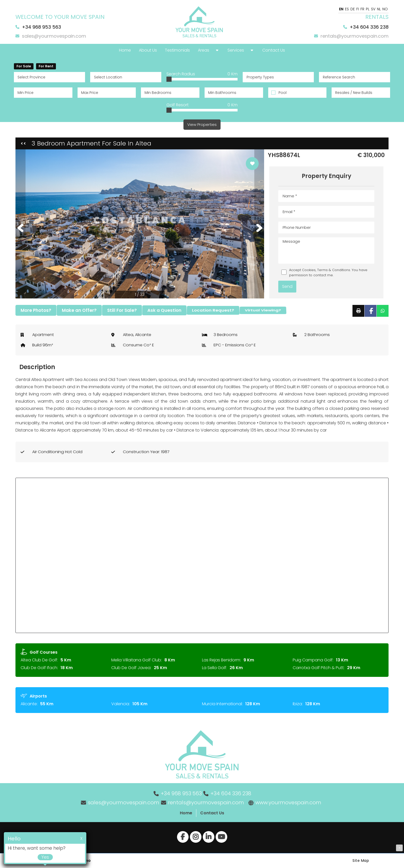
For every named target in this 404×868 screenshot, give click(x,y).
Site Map (361, 861)
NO (385, 9)
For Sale (24, 66)
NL (379, 9)
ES (347, 9)
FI (358, 9)
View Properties (202, 124)
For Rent (46, 66)
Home (186, 813)
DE (353, 9)
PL (368, 9)
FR (362, 9)
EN (341, 9)
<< (23, 143)
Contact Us (212, 813)
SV (373, 9)
